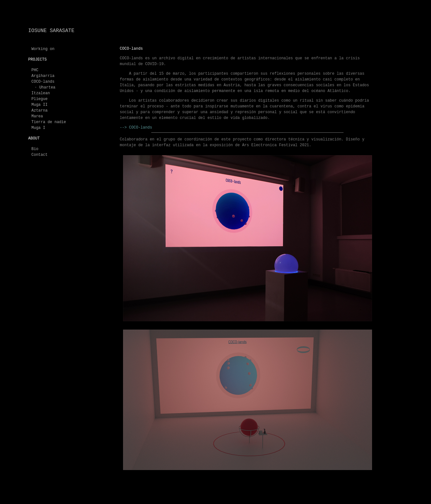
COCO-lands (43, 82)
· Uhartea (45, 88)
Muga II (39, 105)
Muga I (38, 128)
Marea (37, 116)
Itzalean (41, 93)
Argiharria (43, 76)
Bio (35, 149)
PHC (35, 70)
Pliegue (39, 99)
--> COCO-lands (136, 128)
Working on (43, 49)
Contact (39, 155)
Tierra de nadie (49, 122)
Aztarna (39, 111)
